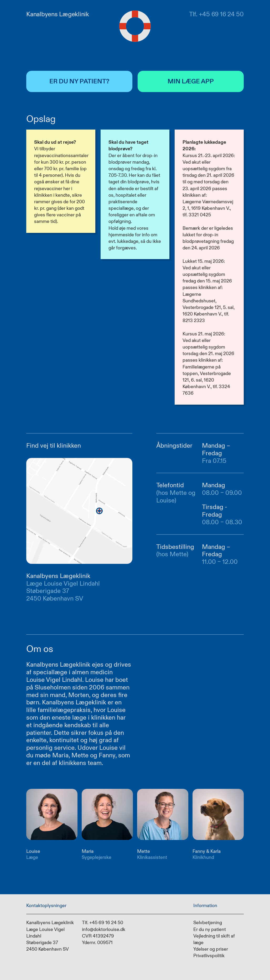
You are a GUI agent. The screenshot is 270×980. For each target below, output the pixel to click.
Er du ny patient (210, 929)
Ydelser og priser (211, 949)
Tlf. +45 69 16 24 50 (103, 923)
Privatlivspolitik (209, 956)
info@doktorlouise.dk (104, 929)
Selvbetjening (208, 923)
